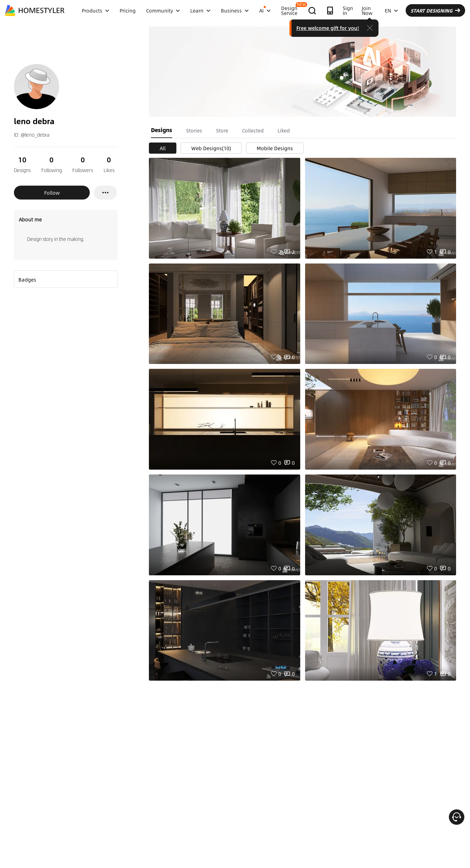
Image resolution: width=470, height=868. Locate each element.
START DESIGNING (435, 10)
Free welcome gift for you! (328, 28)
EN (391, 10)
